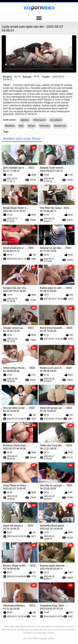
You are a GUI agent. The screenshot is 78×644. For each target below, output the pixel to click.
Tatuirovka (45, 126)
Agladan (25, 120)
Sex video (28, 638)
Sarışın (31, 126)
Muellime (10, 126)
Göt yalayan (56, 120)
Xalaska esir (60, 126)
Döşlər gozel (39, 120)
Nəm (21, 126)
